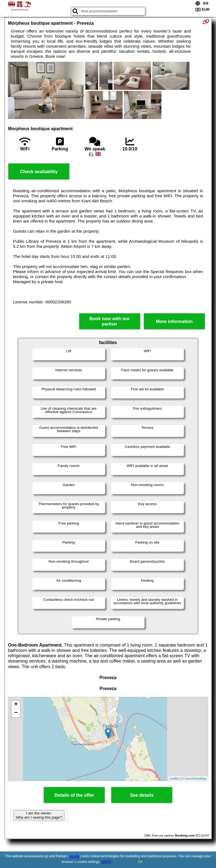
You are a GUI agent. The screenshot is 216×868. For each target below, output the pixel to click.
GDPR (106, 862)
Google (74, 856)
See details (142, 795)
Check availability (39, 172)
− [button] (16, 713)
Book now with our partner (110, 321)
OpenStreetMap (195, 778)
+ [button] (16, 705)
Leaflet (174, 778)
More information (174, 321)
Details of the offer (74, 795)
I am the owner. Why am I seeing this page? (39, 815)
